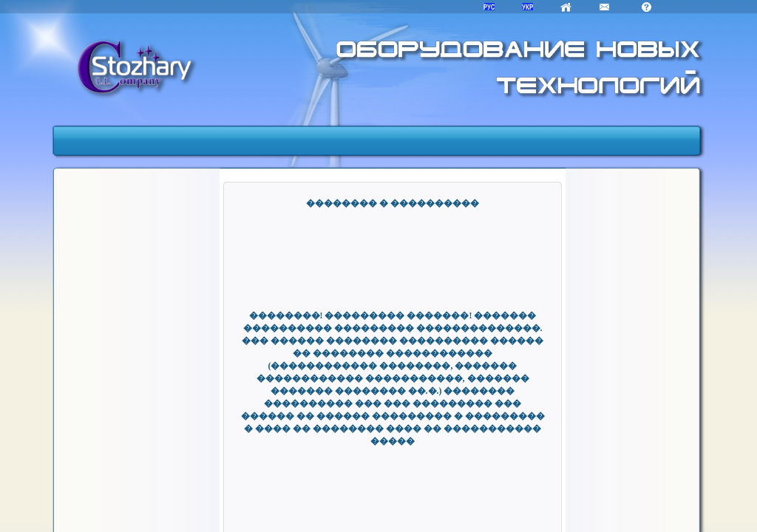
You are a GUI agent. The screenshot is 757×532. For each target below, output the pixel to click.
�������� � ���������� (393, 203)
